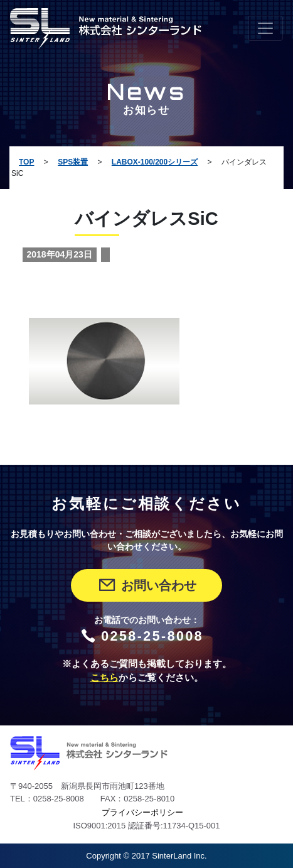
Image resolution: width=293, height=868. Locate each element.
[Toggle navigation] (265, 28)
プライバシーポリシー (142, 812)
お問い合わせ (146, 585)
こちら (104, 678)
